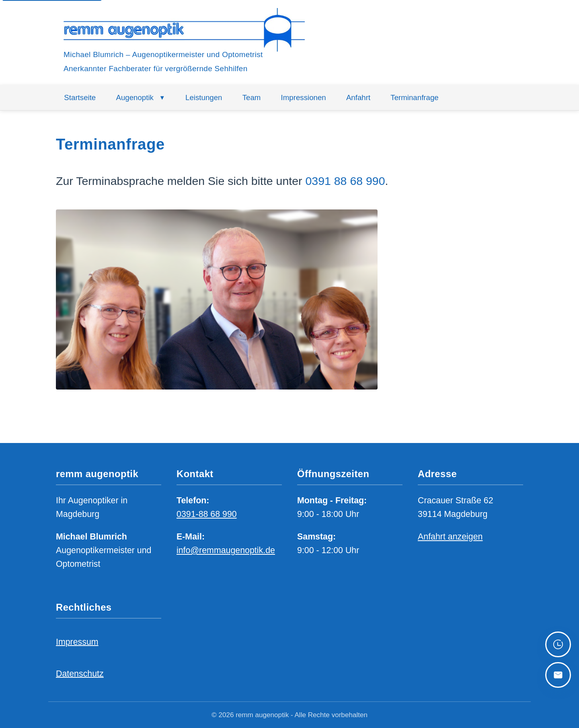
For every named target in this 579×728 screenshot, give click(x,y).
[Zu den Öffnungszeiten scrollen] (558, 644)
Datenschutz (80, 673)
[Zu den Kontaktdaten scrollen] (558, 675)
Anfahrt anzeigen (450, 536)
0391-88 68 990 (207, 514)
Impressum (77, 642)
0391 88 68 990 (345, 181)
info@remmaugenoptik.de (226, 550)
